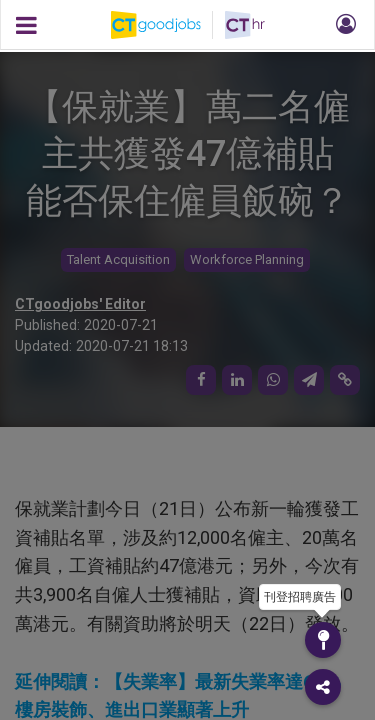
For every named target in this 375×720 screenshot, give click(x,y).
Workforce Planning (247, 259)
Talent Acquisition (118, 259)
